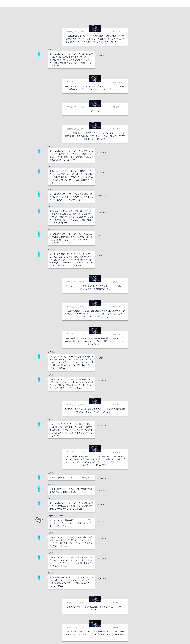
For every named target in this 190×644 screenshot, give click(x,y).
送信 (123, 637)
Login (185, 3)
